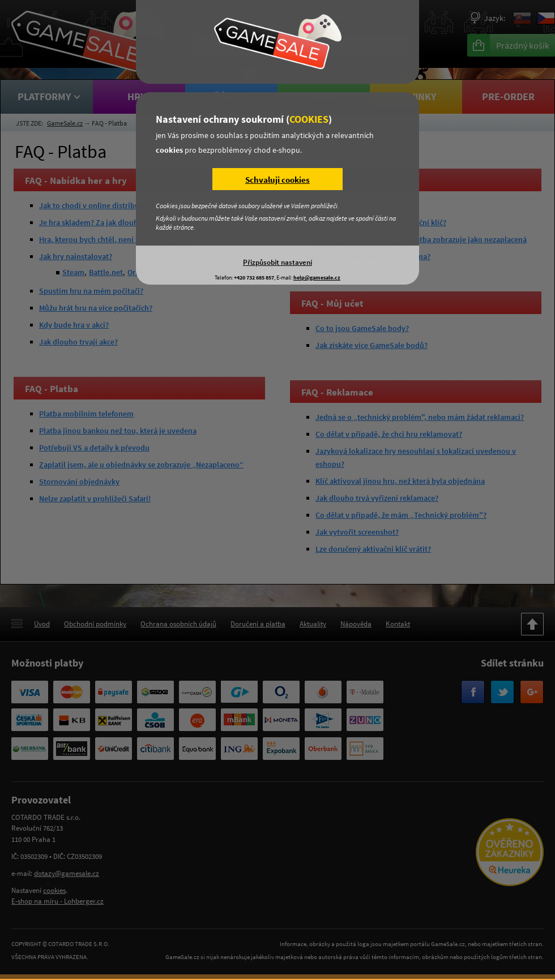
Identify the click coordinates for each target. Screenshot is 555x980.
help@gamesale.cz (317, 278)
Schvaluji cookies (277, 180)
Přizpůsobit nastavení (277, 262)
